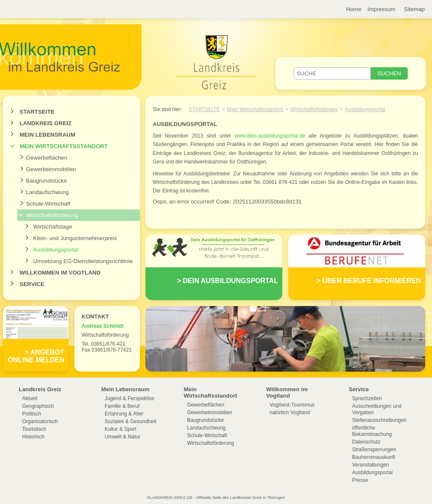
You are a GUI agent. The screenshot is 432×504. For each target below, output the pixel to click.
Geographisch (38, 406)
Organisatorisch (40, 421)
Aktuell (30, 398)
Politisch (32, 414)
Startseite (37, 112)
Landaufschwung (47, 192)
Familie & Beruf (122, 406)
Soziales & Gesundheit (130, 421)
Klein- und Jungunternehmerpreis (75, 238)
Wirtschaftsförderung (52, 215)
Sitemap (414, 9)
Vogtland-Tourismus (292, 405)
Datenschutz (366, 442)
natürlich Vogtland (290, 412)
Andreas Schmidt (103, 326)
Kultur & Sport (121, 429)
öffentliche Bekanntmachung (372, 431)
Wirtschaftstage (53, 227)
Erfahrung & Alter (124, 414)
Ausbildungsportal (56, 250)
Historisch (33, 437)
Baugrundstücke (46, 181)
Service (32, 284)
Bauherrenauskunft (374, 457)
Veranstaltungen (371, 465)
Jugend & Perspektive (129, 398)
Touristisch (34, 429)
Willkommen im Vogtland (60, 273)
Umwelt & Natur (122, 437)
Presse (360, 480)
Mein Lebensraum (47, 135)
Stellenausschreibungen (379, 420)
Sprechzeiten (367, 398)
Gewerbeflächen (47, 158)
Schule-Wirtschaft (48, 204)
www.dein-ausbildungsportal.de (270, 136)
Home (354, 9)
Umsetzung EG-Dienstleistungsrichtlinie (83, 261)
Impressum (381, 9)
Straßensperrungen (374, 450)
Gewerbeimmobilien (51, 169)
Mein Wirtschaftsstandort (64, 146)
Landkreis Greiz (45, 123)
